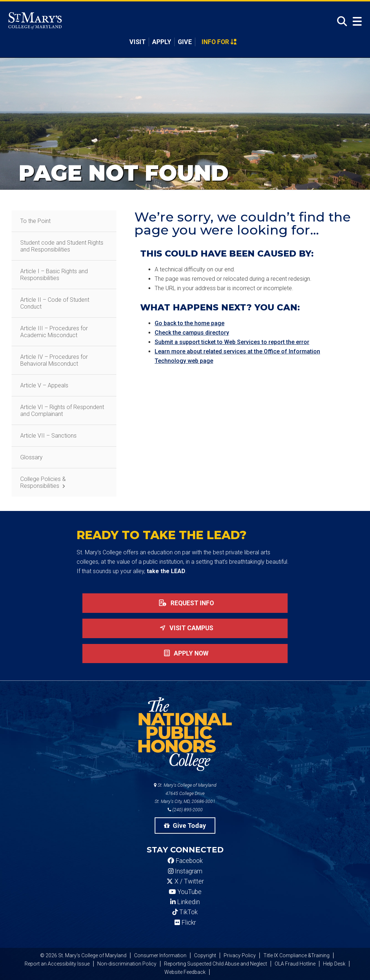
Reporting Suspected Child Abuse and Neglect (216, 964)
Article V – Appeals (44, 385)
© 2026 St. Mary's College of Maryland (83, 955)
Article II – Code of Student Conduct (55, 303)
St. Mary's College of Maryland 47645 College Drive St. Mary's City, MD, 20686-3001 (185, 793)
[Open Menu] (356, 22)
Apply (162, 42)
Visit (137, 42)
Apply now (185, 653)
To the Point (35, 221)
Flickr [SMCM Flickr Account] (185, 923)
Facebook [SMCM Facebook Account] (185, 861)
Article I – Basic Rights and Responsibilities (54, 275)
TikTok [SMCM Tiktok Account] (185, 912)
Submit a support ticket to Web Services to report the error (232, 342)
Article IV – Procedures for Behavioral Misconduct (54, 360)
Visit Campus (185, 628)
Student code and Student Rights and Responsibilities (62, 246)
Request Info (185, 603)
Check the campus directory (192, 333)
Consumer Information (160, 955)
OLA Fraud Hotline (295, 964)
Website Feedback (185, 972)
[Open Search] (340, 22)
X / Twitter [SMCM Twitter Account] (185, 881)
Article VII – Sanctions (48, 436)
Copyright (205, 955)
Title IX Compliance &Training (296, 955)
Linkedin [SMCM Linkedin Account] (185, 902)
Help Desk (334, 964)
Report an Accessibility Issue (57, 964)
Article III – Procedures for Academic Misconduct (54, 332)
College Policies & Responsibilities (43, 482)
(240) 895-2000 (185, 810)
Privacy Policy (240, 955)
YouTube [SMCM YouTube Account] (185, 892)
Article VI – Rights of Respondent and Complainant (62, 411)
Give (185, 42)
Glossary (31, 457)
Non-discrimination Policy (127, 964)
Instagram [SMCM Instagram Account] (185, 871)
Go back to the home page (190, 323)
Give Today (185, 826)
